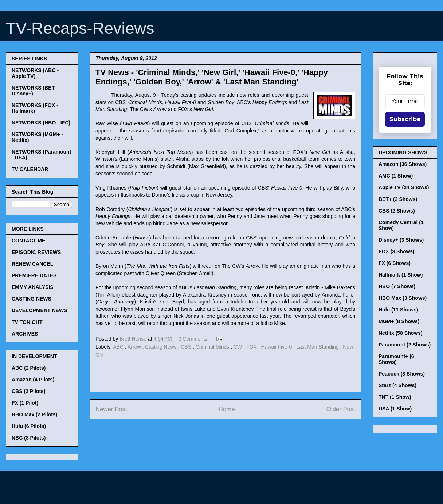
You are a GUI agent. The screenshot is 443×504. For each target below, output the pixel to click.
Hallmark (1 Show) (401, 275)
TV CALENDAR (30, 169)
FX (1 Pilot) (25, 403)
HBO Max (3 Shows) (403, 298)
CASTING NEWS (32, 299)
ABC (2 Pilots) (29, 368)
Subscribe (405, 119)
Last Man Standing (318, 347)
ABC (119, 347)
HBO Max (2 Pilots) (34, 414)
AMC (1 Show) (396, 176)
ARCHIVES (25, 334)
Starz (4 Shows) (397, 385)
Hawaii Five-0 (277, 347)
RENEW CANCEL (32, 264)
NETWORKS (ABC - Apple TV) (35, 73)
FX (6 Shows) (395, 263)
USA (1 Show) (395, 409)
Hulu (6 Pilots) (29, 426)
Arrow (135, 347)
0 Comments (193, 339)
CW (238, 347)
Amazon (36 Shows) (403, 164)
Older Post (341, 409)
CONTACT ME (28, 241)
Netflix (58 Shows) (401, 333)
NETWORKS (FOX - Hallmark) (35, 108)
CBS (187, 347)
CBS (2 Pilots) (29, 391)
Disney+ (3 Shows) (401, 240)
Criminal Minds (213, 347)
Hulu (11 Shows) (398, 310)
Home (227, 409)
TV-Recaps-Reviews (80, 28)
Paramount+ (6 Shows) (396, 359)
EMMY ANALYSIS (33, 287)
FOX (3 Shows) (397, 251)
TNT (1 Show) (395, 397)
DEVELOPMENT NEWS (39, 310)
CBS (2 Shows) (397, 211)
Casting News (161, 347)
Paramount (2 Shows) (405, 345)
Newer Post (111, 409)
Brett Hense (134, 339)
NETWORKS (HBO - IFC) (41, 123)
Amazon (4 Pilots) (33, 380)
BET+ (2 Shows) (398, 199)
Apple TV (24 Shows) (404, 187)
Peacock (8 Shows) (402, 374)
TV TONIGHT (27, 322)
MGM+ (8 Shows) (399, 321)
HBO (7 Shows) (397, 286)
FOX (252, 347)
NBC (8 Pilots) (29, 438)
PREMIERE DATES (34, 275)
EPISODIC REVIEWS (36, 252)
